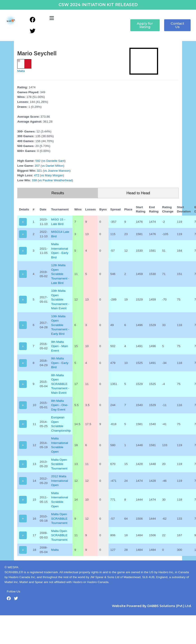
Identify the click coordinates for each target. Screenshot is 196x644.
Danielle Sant (55, 161)
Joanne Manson (59, 171)
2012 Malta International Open (60, 481)
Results (58, 193)
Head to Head (138, 193)
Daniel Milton (54, 166)
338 (34, 180)
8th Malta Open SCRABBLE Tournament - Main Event (60, 384)
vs (44, 161)
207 (37, 166)
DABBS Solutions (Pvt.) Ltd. (169, 606)
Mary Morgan (54, 175)
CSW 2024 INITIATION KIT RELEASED (98, 5)
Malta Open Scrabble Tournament (59, 464)
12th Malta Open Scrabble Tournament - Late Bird (60, 274)
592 (38, 161)
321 (39, 171)
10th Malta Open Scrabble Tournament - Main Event (60, 299)
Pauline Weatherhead (57, 180)
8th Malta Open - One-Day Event (60, 405)
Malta (21, 71)
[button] (52, 18)
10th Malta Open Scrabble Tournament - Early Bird (60, 325)
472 (36, 175)
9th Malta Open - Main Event (60, 346)
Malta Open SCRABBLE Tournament (59, 519)
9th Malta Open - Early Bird (60, 363)
